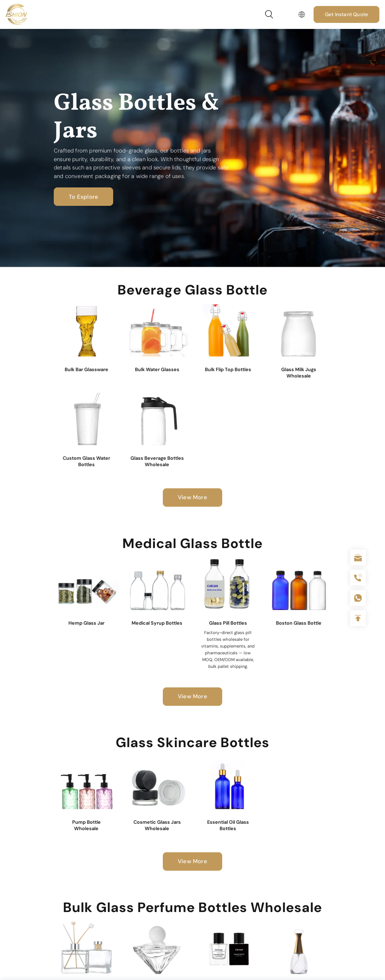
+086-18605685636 (358, 598)
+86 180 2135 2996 (358, 578)
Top (358, 618)
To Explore (83, 197)
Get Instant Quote (346, 14)
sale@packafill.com (358, 557)
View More (192, 497)
